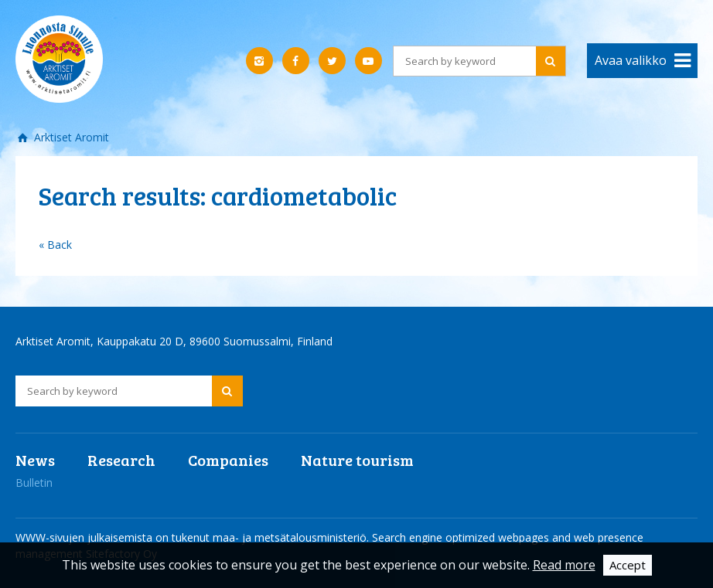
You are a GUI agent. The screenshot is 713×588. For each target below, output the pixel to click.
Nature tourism (357, 460)
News (35, 460)
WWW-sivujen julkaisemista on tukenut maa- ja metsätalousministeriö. (194, 537)
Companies (228, 460)
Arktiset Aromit (70, 137)
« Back (55, 245)
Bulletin (34, 483)
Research (121, 460)
